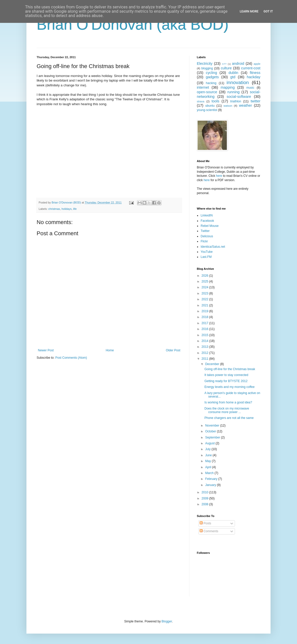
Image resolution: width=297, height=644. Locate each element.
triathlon (236, 101)
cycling (211, 73)
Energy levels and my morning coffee (229, 387)
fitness (255, 73)
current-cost (251, 68)
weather (246, 105)
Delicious (207, 236)
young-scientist (207, 110)
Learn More (249, 11)
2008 (205, 504)
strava (201, 101)
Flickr (204, 241)
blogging (207, 68)
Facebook (207, 221)
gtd (233, 77)
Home (110, 350)
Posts (205, 523)
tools (215, 101)
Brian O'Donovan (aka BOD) (133, 25)
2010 (205, 492)
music (250, 88)
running (233, 92)
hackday (254, 77)
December (213, 364)
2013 (205, 347)
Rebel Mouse (210, 226)
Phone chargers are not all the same (229, 418)
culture (226, 68)
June (209, 455)
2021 (205, 305)
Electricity (205, 64)
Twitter (205, 231)
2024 (205, 287)
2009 (205, 498)
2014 (205, 341)
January (211, 485)
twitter (256, 101)
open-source (207, 92)
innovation (238, 82)
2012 (205, 353)
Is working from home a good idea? (228, 402)
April (209, 467)
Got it (268, 11)
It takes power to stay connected (226, 375)
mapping (228, 87)
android (238, 64)
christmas (54, 209)
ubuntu (210, 106)
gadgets (212, 77)
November (213, 426)
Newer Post (46, 350)
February (212, 479)
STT (224, 64)
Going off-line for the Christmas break (230, 369)
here (219, 176)
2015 (205, 335)
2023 (205, 293)
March (210, 473)
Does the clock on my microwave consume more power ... (227, 410)
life (75, 209)
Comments (209, 531)
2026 (205, 276)
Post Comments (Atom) (71, 358)
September (213, 437)
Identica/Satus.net (213, 247)
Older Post (173, 350)
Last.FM (206, 257)
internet (203, 87)
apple (257, 64)
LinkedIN (207, 215)
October (211, 431)
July (208, 449)
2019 (205, 311)
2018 (205, 317)
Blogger (167, 621)
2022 (205, 299)
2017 (205, 323)
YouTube (207, 252)
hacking (211, 83)
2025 (205, 281)
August (210, 443)
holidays (67, 209)
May (209, 461)
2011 (205, 359)
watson (228, 106)
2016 (205, 329)
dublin (233, 73)
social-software (239, 97)
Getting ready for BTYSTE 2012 (226, 381)
